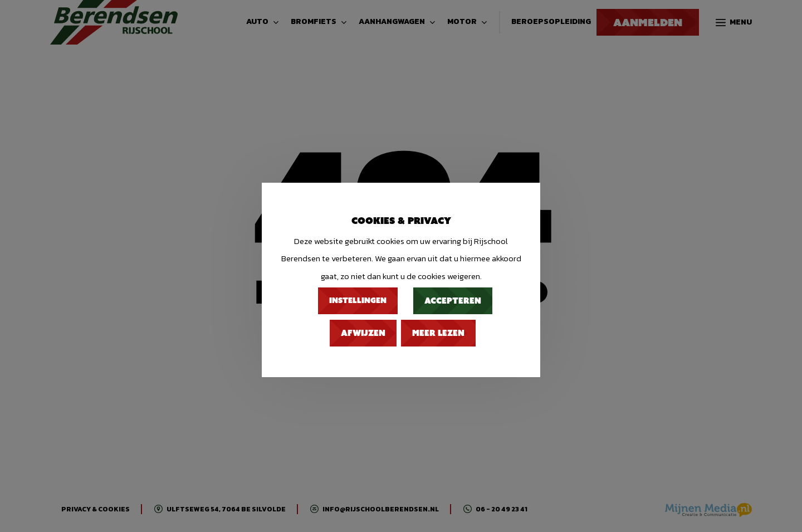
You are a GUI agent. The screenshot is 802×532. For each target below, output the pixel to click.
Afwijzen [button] (363, 333)
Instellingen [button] (358, 301)
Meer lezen (438, 333)
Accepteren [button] (453, 301)
